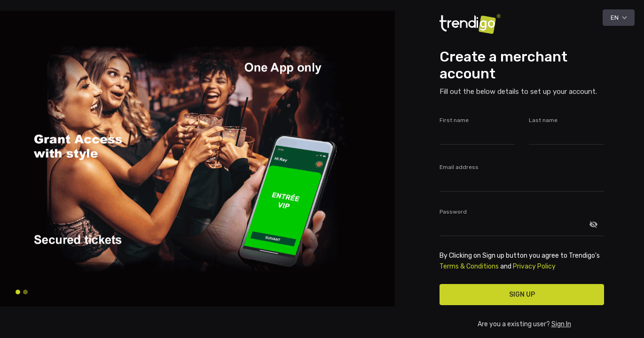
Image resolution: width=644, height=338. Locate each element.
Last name (543, 120)
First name (454, 120)
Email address (459, 167)
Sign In (561, 324)
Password (453, 212)
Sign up (522, 295)
